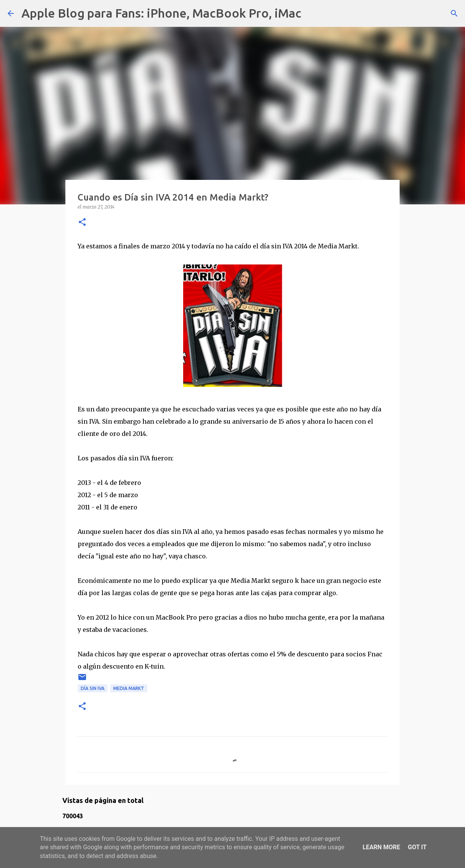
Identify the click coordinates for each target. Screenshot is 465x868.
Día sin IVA (93, 688)
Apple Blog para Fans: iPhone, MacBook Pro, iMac (161, 13)
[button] (82, 223)
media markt (129, 688)
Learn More (381, 847)
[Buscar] (312, 13)
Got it (417, 847)
